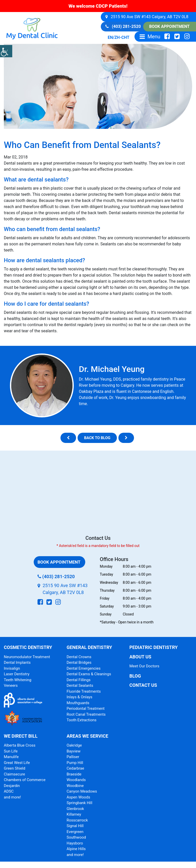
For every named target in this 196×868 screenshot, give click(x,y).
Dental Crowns (79, 657)
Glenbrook (75, 809)
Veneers (11, 686)
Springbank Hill (79, 803)
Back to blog (97, 438)
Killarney (74, 814)
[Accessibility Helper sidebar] (6, 51)
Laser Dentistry (17, 674)
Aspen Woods (78, 797)
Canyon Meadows (82, 791)
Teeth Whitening (18, 680)
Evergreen (75, 832)
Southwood (76, 837)
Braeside (74, 774)
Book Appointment (169, 26)
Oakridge (74, 745)
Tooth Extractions (82, 720)
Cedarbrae (75, 768)
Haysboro (75, 843)
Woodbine (75, 786)
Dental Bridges (79, 663)
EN (110, 37)
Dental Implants (17, 663)
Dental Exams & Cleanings (89, 674)
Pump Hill (75, 763)
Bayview (74, 751)
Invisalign (12, 668)
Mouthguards (78, 703)
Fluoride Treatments (84, 691)
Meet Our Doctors (144, 666)
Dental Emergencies (84, 668)
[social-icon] (167, 37)
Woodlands (76, 780)
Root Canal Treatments (86, 714)
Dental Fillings (79, 680)
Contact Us (143, 685)
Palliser (73, 757)
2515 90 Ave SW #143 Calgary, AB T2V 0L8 (147, 17)
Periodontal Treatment (86, 709)
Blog (135, 676)
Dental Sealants (80, 686)
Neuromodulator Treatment (27, 657)
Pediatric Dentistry (154, 647)
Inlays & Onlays (79, 697)
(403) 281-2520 (123, 26)
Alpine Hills (76, 849)
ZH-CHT (122, 37)
